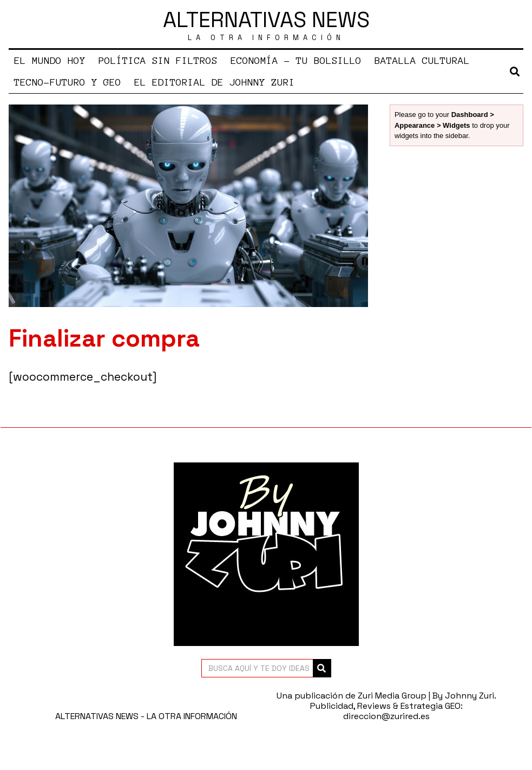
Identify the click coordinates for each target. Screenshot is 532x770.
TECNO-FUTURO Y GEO (68, 82)
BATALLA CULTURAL (422, 61)
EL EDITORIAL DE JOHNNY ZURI (215, 82)
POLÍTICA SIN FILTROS (158, 61)
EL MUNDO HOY (50, 61)
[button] (322, 668)
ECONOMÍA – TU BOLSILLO (296, 61)
